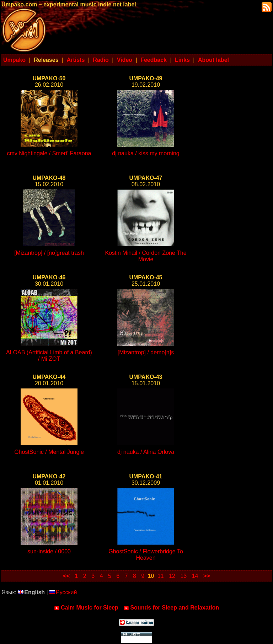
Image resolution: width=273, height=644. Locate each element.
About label (213, 60)
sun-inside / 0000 (49, 551)
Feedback (154, 60)
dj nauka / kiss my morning (146, 153)
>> (207, 576)
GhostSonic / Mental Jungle (49, 452)
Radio (101, 60)
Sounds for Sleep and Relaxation (171, 608)
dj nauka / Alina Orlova (146, 452)
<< (66, 576)
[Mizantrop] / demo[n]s (146, 352)
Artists (76, 60)
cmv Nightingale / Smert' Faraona (49, 153)
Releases (46, 60)
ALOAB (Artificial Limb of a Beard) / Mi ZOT (49, 356)
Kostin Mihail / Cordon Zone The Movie (146, 256)
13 (183, 576)
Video (125, 60)
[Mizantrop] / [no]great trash (49, 253)
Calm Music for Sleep (86, 608)
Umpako (14, 60)
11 (161, 576)
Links (182, 60)
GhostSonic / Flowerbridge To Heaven (146, 555)
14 (195, 576)
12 (172, 576)
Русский (63, 592)
